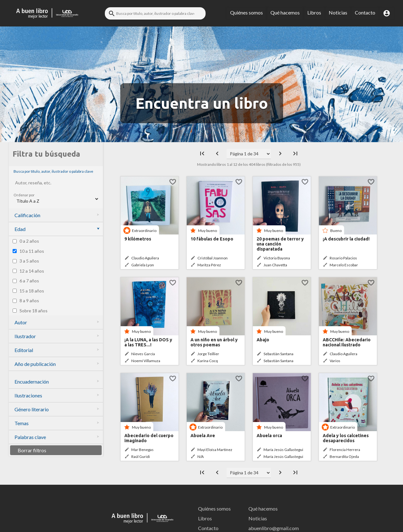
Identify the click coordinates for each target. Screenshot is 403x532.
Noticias (338, 12)
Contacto (365, 12)
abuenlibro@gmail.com (272, 528)
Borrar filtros (32, 450)
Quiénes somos (247, 12)
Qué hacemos (285, 12)
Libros (314, 12)
